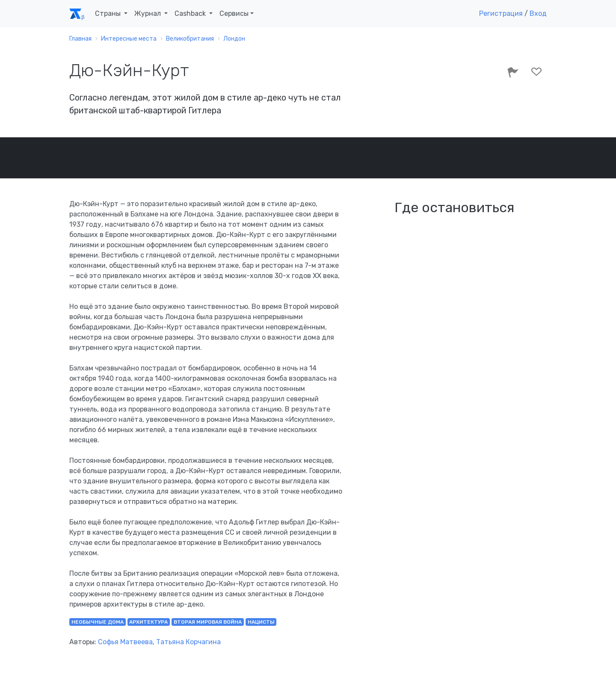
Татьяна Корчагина (188, 642)
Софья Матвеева (125, 642)
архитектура (148, 622)
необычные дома (98, 622)
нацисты (261, 622)
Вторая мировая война (208, 622)
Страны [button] (109, 13)
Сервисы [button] (234, 13)
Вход (538, 13)
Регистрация (501, 13)
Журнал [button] (148, 13)
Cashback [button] (191, 13)
